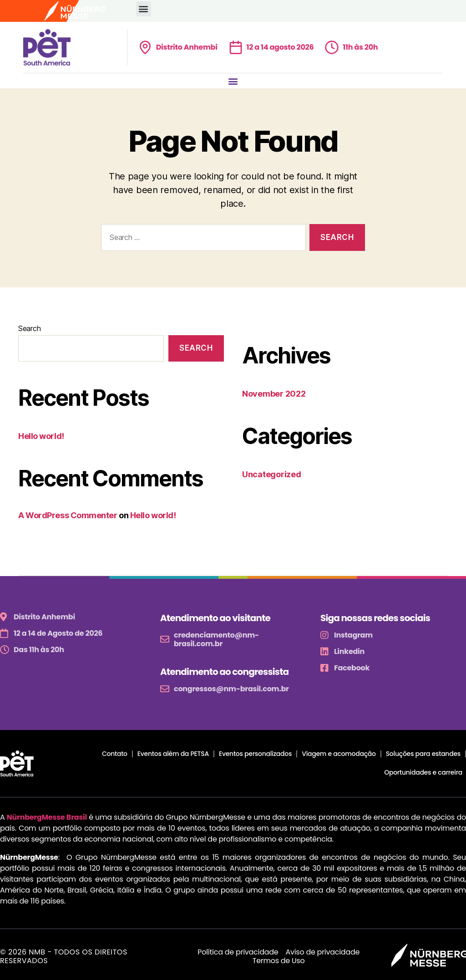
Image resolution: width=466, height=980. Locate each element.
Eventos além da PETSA (173, 754)
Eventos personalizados (255, 754)
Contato (115, 754)
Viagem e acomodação (339, 754)
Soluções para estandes (423, 754)
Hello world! (41, 436)
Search (29, 328)
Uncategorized (272, 474)
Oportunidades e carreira (423, 772)
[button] (144, 9)
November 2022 (274, 394)
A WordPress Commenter (68, 515)
